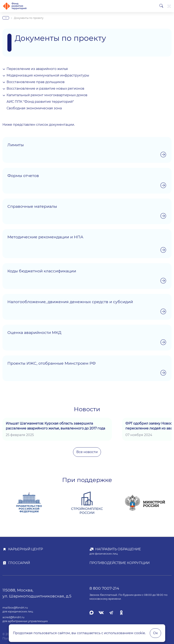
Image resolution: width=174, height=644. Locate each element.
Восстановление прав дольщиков (36, 82)
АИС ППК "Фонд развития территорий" (40, 102)
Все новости (87, 452)
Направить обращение (118, 549)
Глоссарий (19, 563)
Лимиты (16, 145)
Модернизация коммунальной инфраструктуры (48, 75)
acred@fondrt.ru (13, 617)
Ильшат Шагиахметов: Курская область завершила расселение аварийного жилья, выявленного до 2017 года (55, 426)
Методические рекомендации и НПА (45, 237)
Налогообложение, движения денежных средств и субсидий (70, 302)
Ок (155, 633)
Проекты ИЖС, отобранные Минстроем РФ (52, 363)
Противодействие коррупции (120, 563)
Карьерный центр (26, 549)
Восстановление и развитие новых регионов (45, 88)
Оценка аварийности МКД (34, 332)
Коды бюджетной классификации (42, 271)
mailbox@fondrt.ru (15, 608)
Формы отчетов (23, 176)
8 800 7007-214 (104, 588)
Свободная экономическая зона (34, 108)
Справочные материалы (32, 206)
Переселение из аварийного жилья (37, 69)
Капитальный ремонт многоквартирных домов (47, 95)
